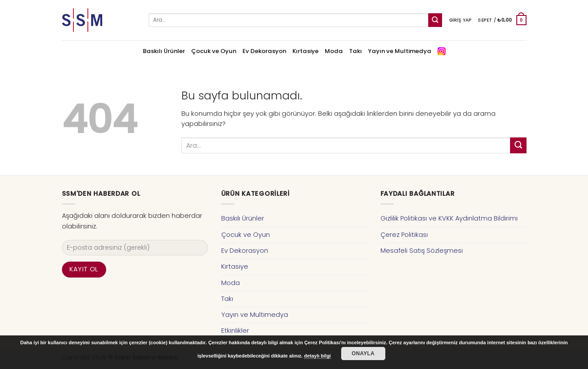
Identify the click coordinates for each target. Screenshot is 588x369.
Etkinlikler (235, 331)
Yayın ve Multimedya (400, 51)
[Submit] (435, 20)
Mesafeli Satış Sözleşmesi (422, 251)
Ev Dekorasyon (264, 51)
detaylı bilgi (317, 356)
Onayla (363, 354)
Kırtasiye (306, 51)
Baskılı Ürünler (164, 51)
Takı (355, 51)
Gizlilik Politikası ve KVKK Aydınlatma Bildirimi (449, 218)
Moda (334, 51)
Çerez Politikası (404, 235)
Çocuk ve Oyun (214, 51)
